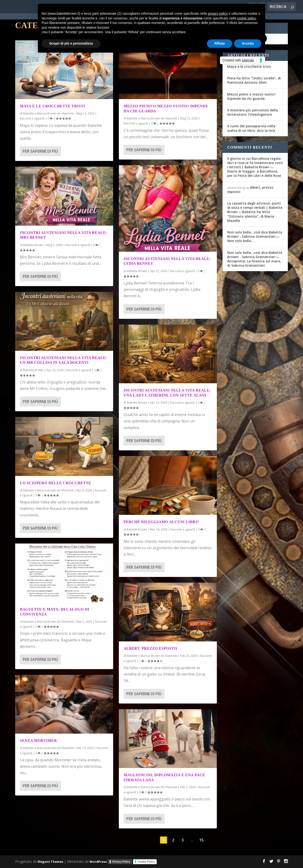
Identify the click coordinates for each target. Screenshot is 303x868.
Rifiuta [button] (220, 43)
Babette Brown (33, 245)
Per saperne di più (40, 151)
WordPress (98, 861)
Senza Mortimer (38, 741)
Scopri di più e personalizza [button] (71, 43)
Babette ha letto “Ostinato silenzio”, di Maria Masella (251, 216)
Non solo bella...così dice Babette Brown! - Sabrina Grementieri (255, 234)
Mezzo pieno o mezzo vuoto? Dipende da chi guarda (252, 96)
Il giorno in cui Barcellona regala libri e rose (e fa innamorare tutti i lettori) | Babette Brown (255, 163)
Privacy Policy (121, 862)
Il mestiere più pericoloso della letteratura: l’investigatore (253, 112)
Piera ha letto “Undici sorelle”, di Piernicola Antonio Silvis (254, 80)
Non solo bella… (241, 241)
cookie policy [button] (247, 18)
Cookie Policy (146, 862)
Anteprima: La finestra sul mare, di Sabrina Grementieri (254, 263)
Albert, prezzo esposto (150, 648)
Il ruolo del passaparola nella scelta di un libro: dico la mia (251, 128)
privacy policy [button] (218, 14)
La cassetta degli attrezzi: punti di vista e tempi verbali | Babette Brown (255, 208)
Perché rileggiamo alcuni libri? (161, 522)
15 (201, 840)
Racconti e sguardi (32, 118)
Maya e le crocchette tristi (52, 106)
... (192, 840)
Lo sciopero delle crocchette (56, 483)
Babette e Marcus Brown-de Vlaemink (48, 113)
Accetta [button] (248, 43)
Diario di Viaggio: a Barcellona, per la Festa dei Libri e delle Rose (254, 173)
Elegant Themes (50, 861)
